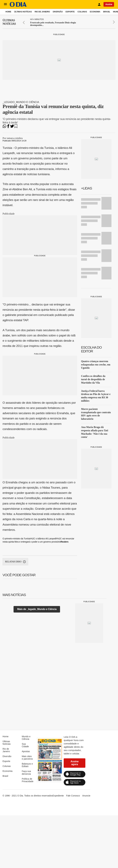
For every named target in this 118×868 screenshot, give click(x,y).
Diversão (58, 12)
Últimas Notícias (23, 12)
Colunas (82, 12)
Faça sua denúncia (26, 772)
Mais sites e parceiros (27, 758)
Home (8, 12)
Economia (95, 12)
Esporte (70, 12)
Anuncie (86, 796)
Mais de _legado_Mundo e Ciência (37, 609)
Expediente (58, 796)
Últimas (9, 22)
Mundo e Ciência (26, 738)
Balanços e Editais (27, 765)
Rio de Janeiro (42, 12)
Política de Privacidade (28, 780)
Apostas (26, 751)
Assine (109, 4)
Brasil (107, 12)
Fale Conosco (73, 796)
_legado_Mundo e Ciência (21, 102)
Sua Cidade (25, 745)
